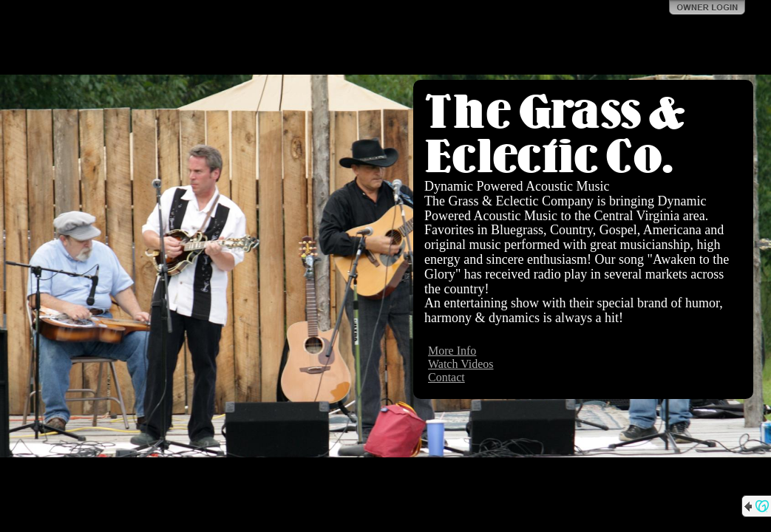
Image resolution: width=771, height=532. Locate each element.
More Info (452, 351)
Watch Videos (461, 364)
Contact (446, 377)
